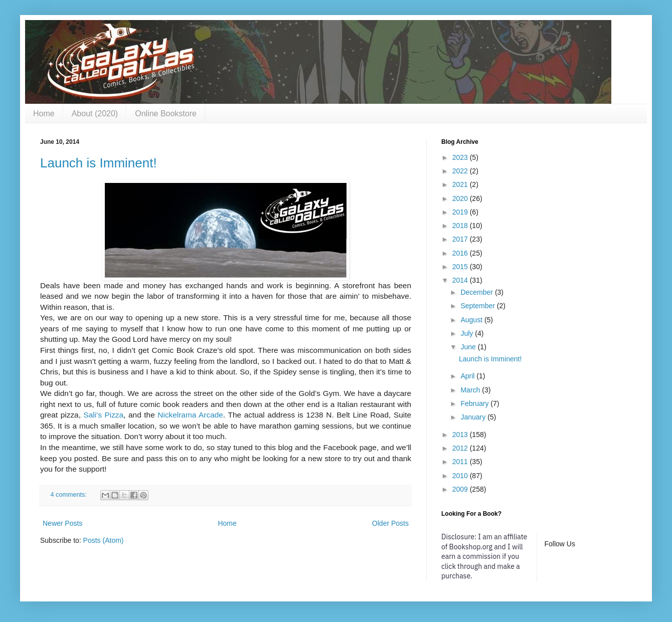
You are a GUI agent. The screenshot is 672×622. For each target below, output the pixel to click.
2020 (461, 198)
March (471, 390)
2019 (461, 212)
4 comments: (70, 495)
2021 (461, 184)
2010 (461, 476)
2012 (461, 448)
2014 (461, 280)
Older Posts (390, 523)
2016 (461, 253)
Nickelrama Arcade (190, 415)
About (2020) (95, 114)
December (477, 292)
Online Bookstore (166, 114)
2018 (461, 226)
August (472, 320)
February (475, 403)
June (469, 347)
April (468, 376)
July (468, 333)
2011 (461, 462)
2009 (461, 489)
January (474, 417)
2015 (461, 267)
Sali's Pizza (104, 415)
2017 (461, 239)
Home (44, 114)
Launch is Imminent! (99, 163)
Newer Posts (62, 523)
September (478, 306)
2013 (461, 435)
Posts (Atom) (104, 540)
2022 (461, 171)
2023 (461, 157)
